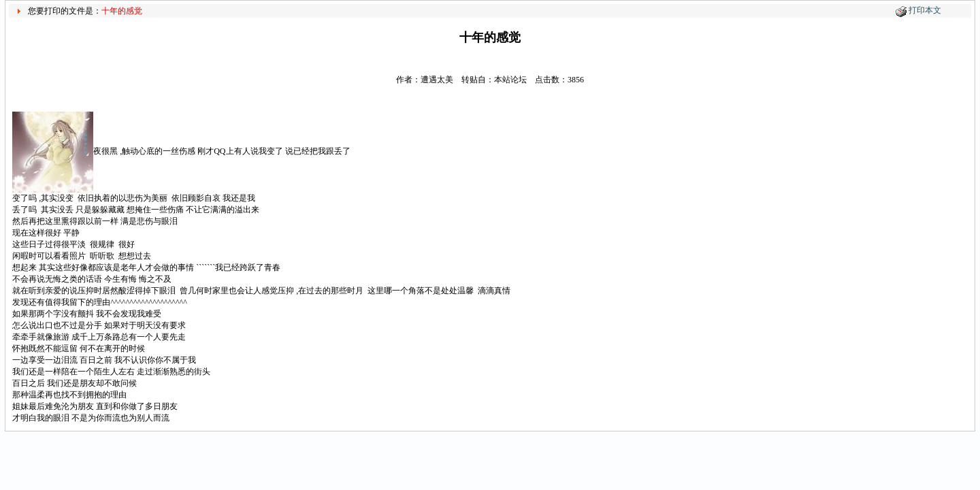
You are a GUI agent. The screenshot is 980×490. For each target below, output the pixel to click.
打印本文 (925, 10)
